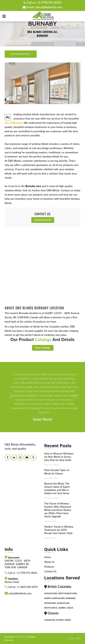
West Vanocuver (68, 593)
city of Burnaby (14, 123)
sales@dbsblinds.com (49, 7)
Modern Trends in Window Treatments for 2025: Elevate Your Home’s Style (59, 530)
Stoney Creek (63, 620)
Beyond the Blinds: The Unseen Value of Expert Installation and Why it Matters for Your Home (57, 488)
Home (48, 557)
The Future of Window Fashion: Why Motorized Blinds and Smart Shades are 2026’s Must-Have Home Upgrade (58, 510)
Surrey (62, 608)
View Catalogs (43, 348)
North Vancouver (55, 598)
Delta (70, 608)
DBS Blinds (21, 637)
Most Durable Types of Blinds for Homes (57, 472)
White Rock (51, 608)
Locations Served (21, 54)
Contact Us (50, 571)
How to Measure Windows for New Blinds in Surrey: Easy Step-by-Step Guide (59, 457)
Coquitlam (63, 603)
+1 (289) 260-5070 (27, 587)
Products (49, 567)
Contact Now (43, 220)
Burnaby (71, 598)
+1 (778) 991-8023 (49, 2)
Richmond (50, 603)
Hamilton (50, 620)
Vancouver (51, 593)
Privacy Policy (74, 638)
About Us (49, 562)
